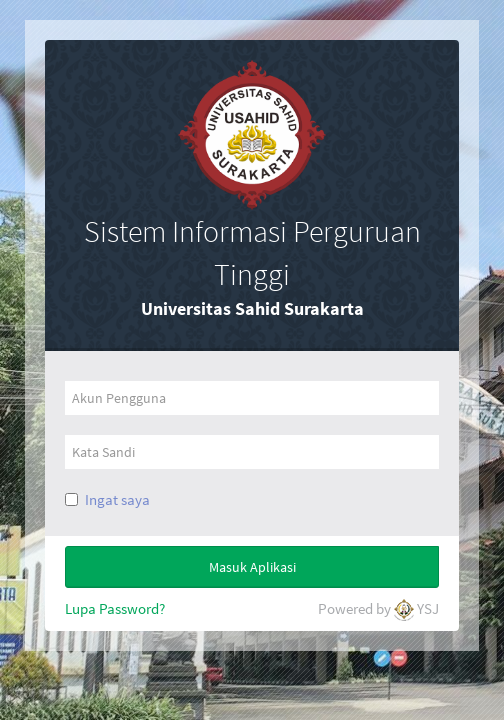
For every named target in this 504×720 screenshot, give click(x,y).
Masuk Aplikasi (252, 567)
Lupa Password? (115, 608)
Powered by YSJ (378, 610)
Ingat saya (117, 499)
